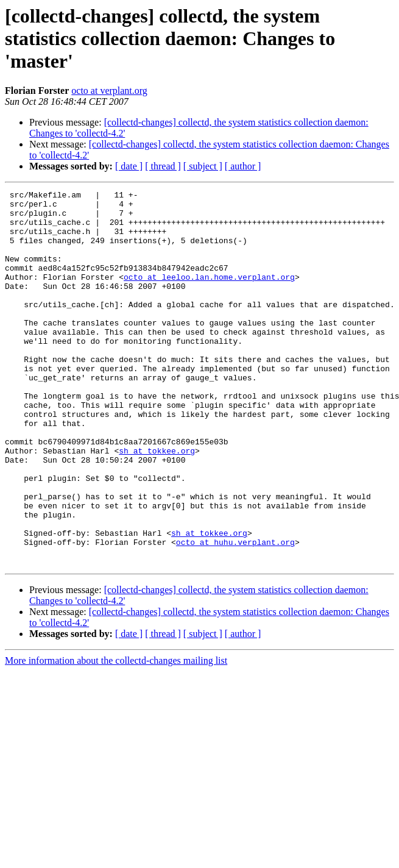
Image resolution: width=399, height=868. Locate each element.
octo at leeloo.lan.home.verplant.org (209, 295)
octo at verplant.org (109, 91)
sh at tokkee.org (157, 503)
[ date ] (129, 166)
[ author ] (243, 166)
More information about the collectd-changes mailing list (116, 735)
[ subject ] (203, 166)
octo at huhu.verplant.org (235, 613)
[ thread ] (163, 166)
